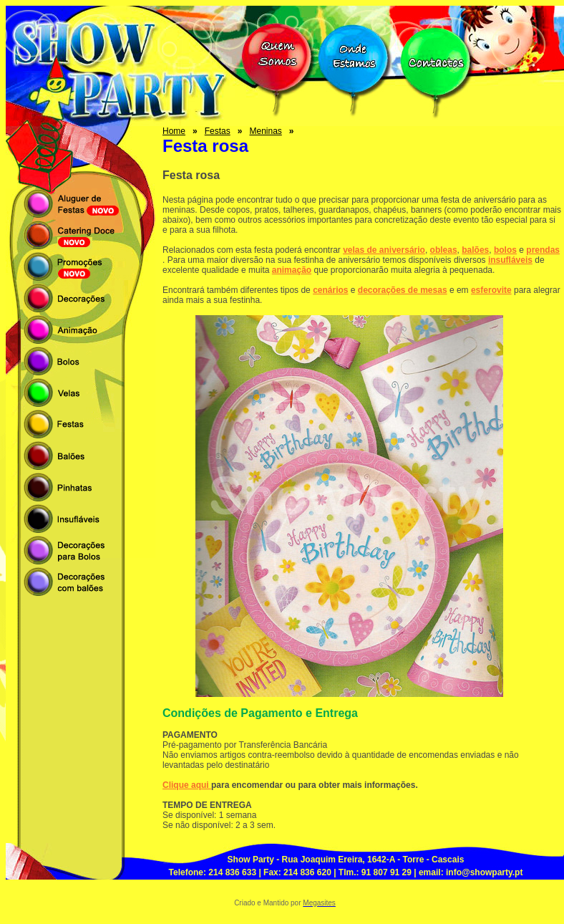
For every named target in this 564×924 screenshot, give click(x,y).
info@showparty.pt (484, 872)
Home (174, 131)
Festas (218, 131)
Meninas (265, 131)
